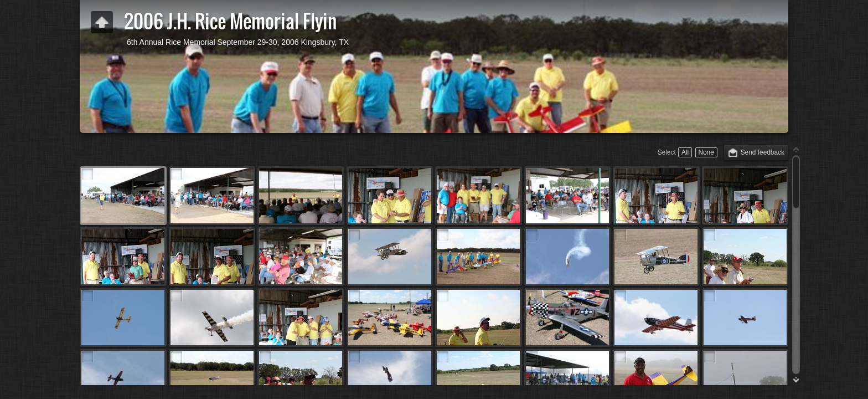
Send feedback (763, 152)
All (685, 152)
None (706, 152)
